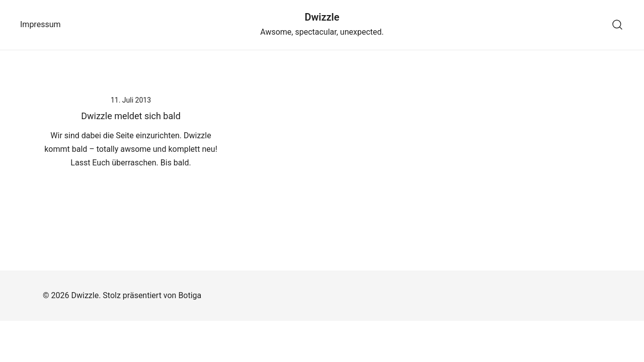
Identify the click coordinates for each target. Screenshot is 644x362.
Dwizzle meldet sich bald (131, 116)
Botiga (190, 295)
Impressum (41, 24)
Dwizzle (322, 17)
